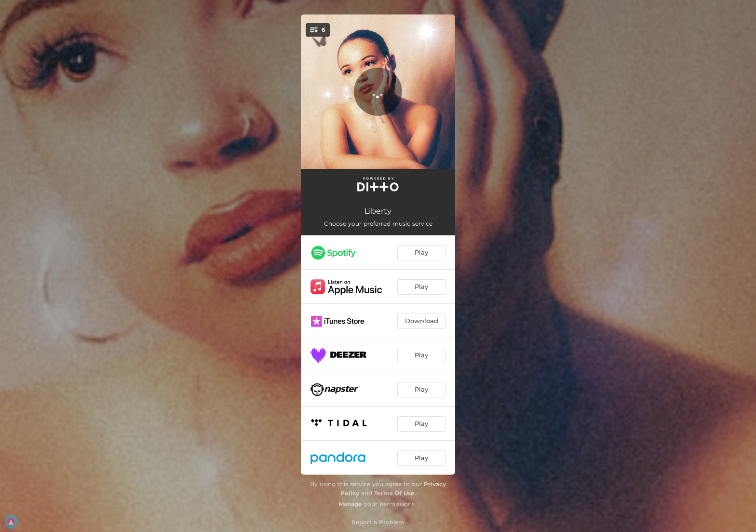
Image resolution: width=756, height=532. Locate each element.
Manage (350, 504)
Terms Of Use (394, 493)
